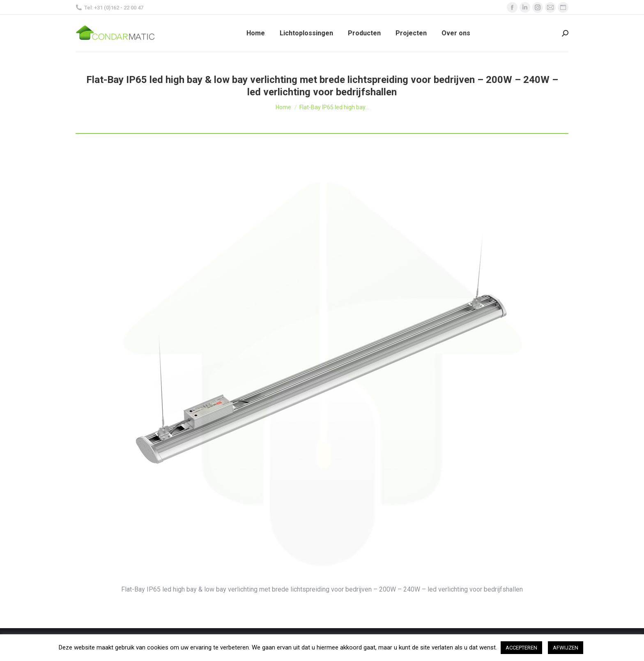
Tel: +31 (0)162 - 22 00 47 (109, 8)
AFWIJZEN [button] (566, 648)
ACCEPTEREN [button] (521, 648)
